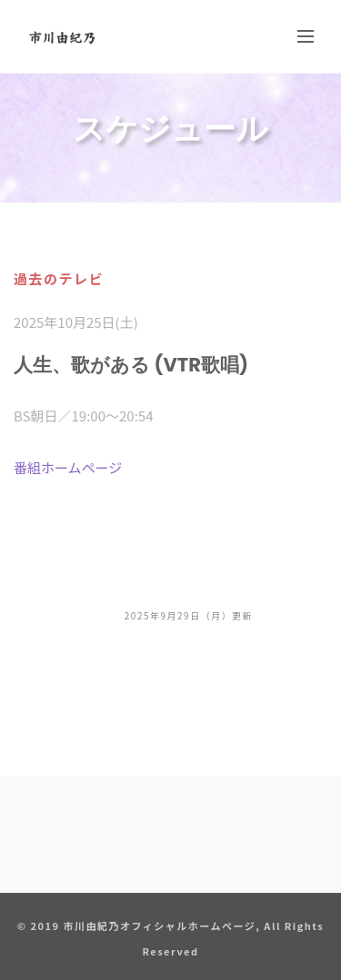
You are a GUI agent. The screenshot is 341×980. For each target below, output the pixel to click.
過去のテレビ (59, 278)
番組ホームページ (68, 467)
